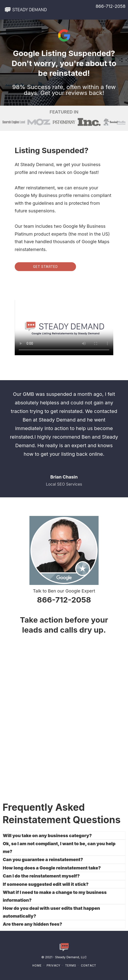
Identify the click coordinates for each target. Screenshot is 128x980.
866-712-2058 (111, 6)
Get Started (45, 267)
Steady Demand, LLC (71, 957)
